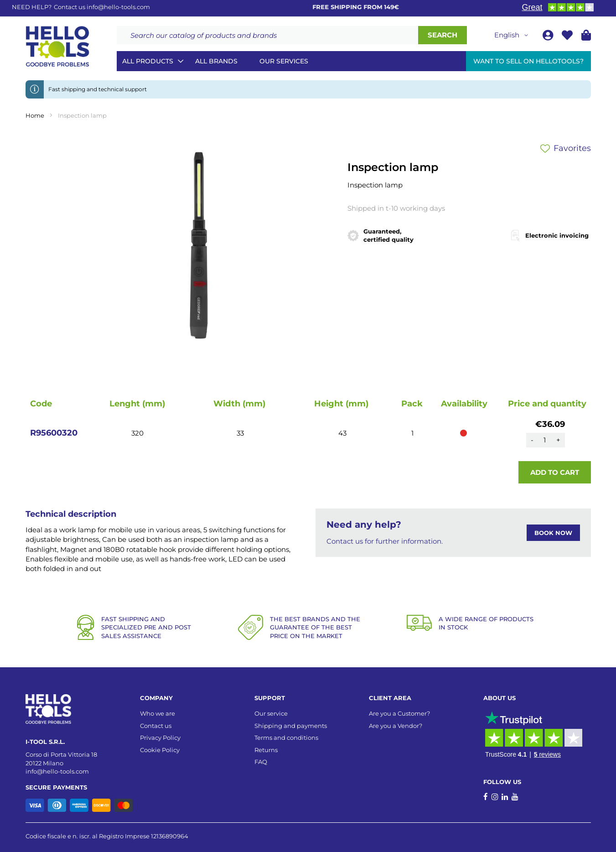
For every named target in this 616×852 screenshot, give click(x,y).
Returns (266, 750)
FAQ (261, 762)
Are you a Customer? (399, 713)
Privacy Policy (160, 738)
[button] (513, 35)
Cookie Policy (160, 750)
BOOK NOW (553, 533)
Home (35, 115)
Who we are (158, 713)
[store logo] (57, 47)
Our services (284, 61)
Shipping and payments (291, 726)
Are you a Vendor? (396, 726)
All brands (216, 61)
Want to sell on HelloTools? (528, 61)
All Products (148, 61)
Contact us (156, 726)
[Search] (443, 35)
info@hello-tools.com (118, 7)
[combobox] (267, 35)
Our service (271, 713)
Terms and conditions (286, 738)
